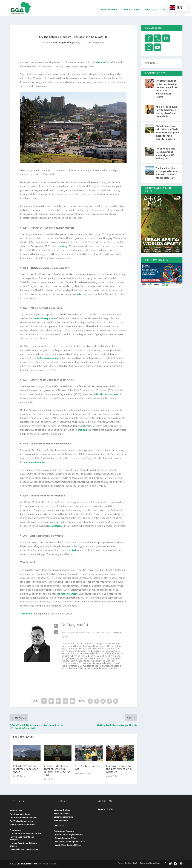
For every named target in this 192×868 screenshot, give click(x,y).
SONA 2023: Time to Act (87, 767)
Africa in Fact (16, 810)
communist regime (35, 462)
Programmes (109, 15)
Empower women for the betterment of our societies (120, 769)
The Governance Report (21, 814)
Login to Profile (105, 809)
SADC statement (68, 594)
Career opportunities (63, 817)
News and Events (62, 813)
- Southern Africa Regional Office (69, 841)
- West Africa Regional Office (67, 845)
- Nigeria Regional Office (65, 838)
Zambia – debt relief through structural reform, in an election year (57, 770)
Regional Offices (155, 15)
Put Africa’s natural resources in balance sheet (26, 769)
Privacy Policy (124, 863)
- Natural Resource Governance (24, 849)
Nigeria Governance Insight (22, 824)
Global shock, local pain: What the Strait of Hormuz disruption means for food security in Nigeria (167, 132)
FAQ (135, 863)
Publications (131, 15)
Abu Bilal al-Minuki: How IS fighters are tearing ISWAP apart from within (166, 111)
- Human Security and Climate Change (23, 844)
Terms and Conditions (150, 863)
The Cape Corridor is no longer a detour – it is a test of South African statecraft (167, 173)
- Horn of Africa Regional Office (68, 834)
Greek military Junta (44, 318)
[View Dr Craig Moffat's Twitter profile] (56, 626)
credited (82, 430)
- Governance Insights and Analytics (22, 838)
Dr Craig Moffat (63, 42)
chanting (63, 246)
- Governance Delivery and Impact (25, 833)
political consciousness (105, 394)
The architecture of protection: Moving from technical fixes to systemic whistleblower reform (166, 89)
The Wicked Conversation (22, 821)
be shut (101, 62)
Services (176, 15)
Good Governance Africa (28, 864)
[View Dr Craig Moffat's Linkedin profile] (56, 632)
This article (26, 613)
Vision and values (62, 810)
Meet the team (61, 820)
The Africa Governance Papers (23, 817)
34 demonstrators (48, 358)
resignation (55, 526)
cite (79, 294)
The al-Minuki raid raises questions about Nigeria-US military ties (165, 153)
